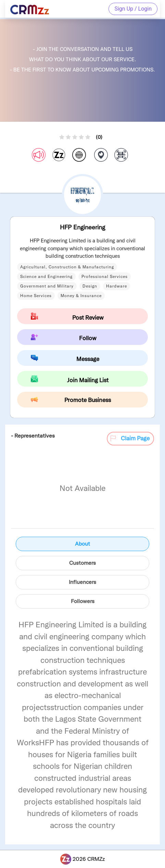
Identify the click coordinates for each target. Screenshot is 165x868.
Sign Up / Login (133, 9)
